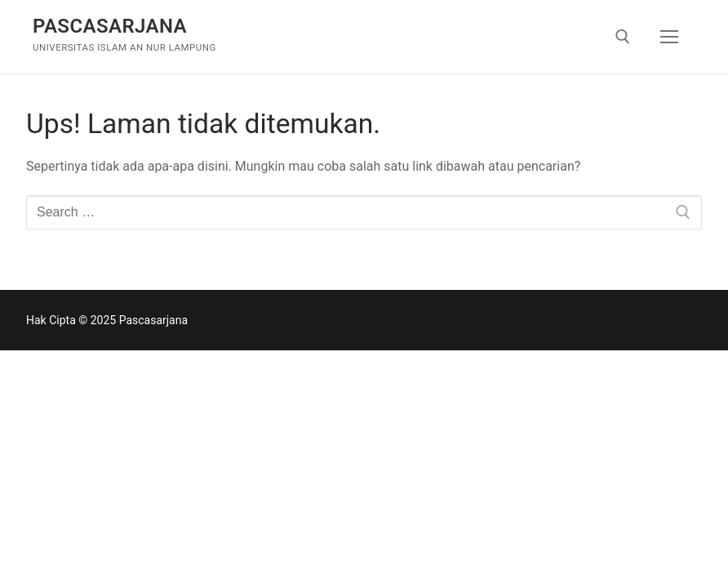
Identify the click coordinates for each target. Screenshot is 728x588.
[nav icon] (669, 37)
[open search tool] (623, 37)
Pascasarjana (110, 26)
